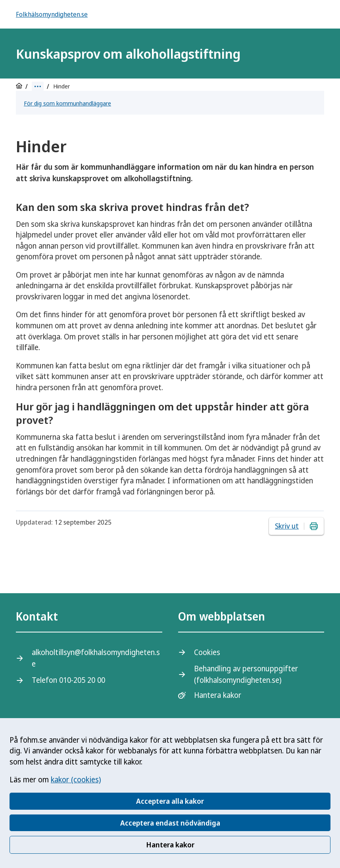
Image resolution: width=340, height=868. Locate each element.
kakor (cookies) (76, 780)
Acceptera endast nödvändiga (170, 823)
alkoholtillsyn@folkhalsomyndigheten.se (96, 658)
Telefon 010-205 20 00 (68, 680)
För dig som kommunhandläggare (67, 103)
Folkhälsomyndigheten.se (52, 14)
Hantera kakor (170, 845)
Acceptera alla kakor (170, 801)
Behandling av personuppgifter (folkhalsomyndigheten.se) (246, 674)
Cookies (207, 652)
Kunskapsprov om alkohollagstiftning (128, 54)
